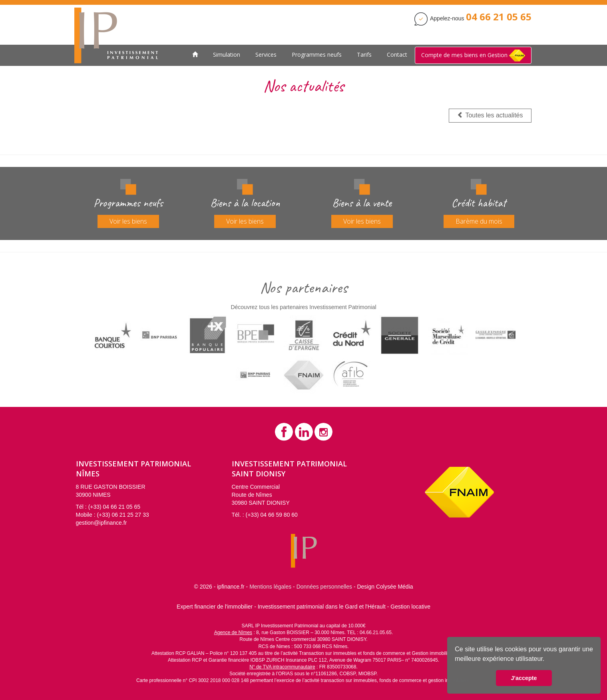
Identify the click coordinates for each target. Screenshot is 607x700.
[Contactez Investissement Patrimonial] (499, 18)
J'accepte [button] (524, 678)
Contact (397, 55)
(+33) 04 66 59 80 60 (272, 515)
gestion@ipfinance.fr (101, 523)
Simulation (227, 55)
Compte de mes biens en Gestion (473, 56)
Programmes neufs (317, 55)
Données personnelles (324, 587)
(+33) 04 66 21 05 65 (114, 507)
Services (266, 55)
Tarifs (364, 55)
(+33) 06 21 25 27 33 (123, 515)
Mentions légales (270, 587)
